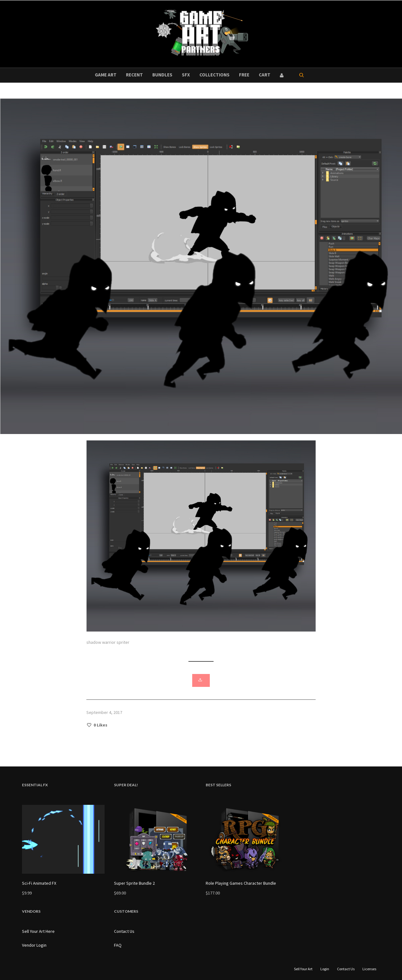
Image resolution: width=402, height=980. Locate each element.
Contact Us (124, 931)
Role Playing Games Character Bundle (241, 883)
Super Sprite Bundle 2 (134, 883)
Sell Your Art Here (38, 931)
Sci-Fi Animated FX (39, 883)
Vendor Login (34, 945)
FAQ (118, 945)
